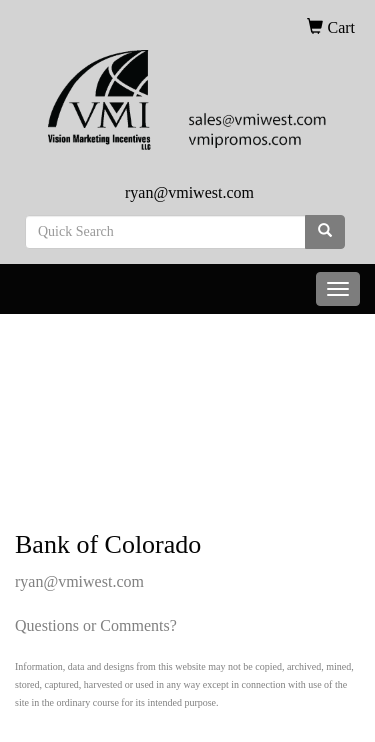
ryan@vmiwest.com (189, 192)
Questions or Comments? (96, 625)
